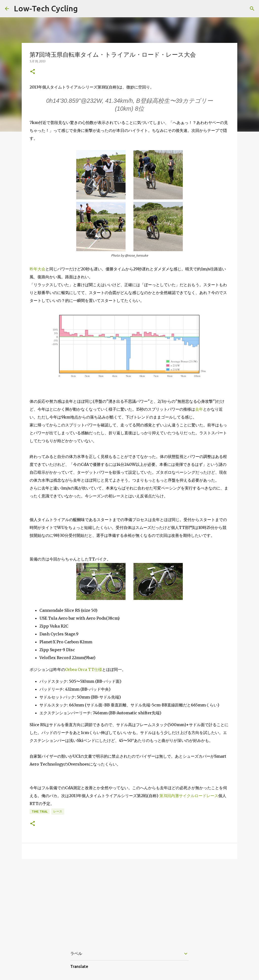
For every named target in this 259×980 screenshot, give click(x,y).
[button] (33, 72)
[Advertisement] (129, 901)
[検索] (252, 9)
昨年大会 (37, 269)
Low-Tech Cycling (46, 8)
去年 (199, 409)
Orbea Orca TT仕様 (84, 669)
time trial (40, 812)
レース (58, 811)
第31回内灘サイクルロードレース (189, 796)
